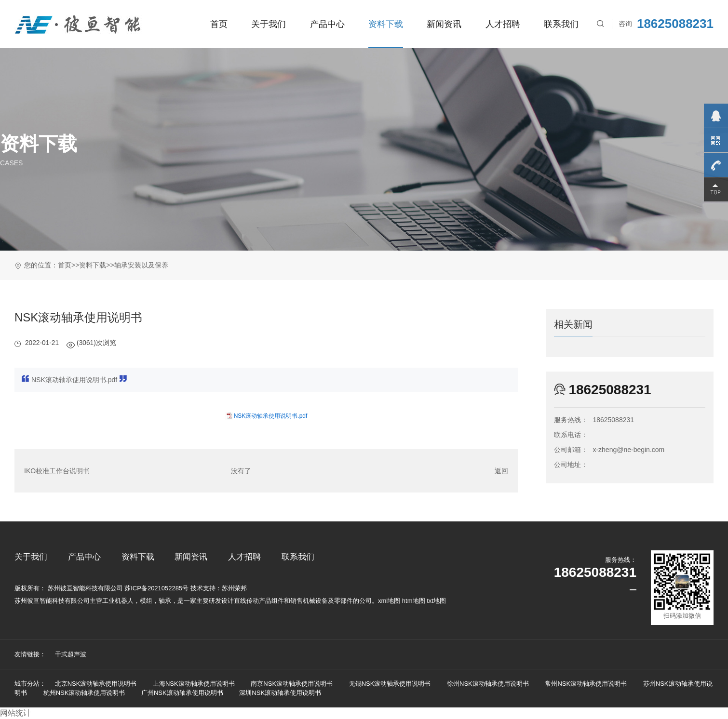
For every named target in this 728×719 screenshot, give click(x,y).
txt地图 (436, 601)
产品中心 (327, 24)
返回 (501, 471)
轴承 (165, 601)
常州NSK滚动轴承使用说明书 (586, 684)
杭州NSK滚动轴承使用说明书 (84, 693)
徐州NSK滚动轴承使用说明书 (488, 684)
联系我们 (561, 24)
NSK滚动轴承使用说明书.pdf (271, 416)
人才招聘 (503, 24)
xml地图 (389, 601)
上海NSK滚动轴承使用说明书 (194, 684)
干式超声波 (71, 654)
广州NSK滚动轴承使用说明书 (182, 693)
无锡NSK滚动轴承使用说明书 (390, 684)
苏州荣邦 (234, 588)
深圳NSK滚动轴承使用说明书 (280, 693)
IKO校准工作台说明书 (57, 471)
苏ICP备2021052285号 (156, 588)
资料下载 (386, 24)
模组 (146, 601)
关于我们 (269, 24)
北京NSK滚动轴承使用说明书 (96, 684)
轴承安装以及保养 (141, 265)
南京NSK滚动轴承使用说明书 (292, 684)
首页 (219, 24)
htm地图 (414, 601)
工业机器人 (118, 601)
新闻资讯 (444, 24)
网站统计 (15, 713)
